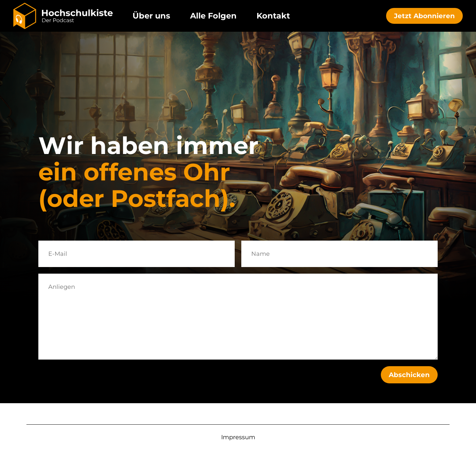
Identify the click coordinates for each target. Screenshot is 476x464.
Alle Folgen (213, 16)
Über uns (151, 16)
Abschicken (409, 375)
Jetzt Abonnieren (424, 16)
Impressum (238, 437)
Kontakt (273, 16)
